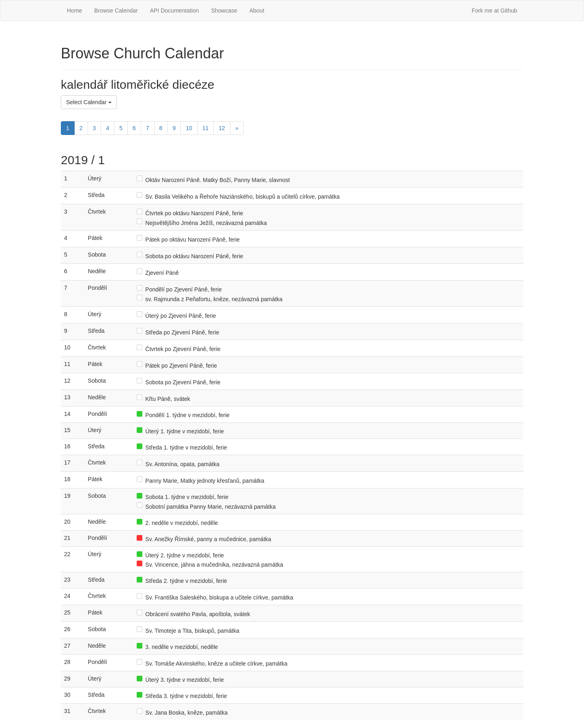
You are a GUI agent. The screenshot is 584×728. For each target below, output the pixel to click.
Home (74, 11)
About (257, 11)
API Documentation (175, 11)
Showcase (224, 11)
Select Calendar (89, 102)
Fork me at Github (494, 11)
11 (206, 128)
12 (222, 128)
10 (189, 128)
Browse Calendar (116, 11)
